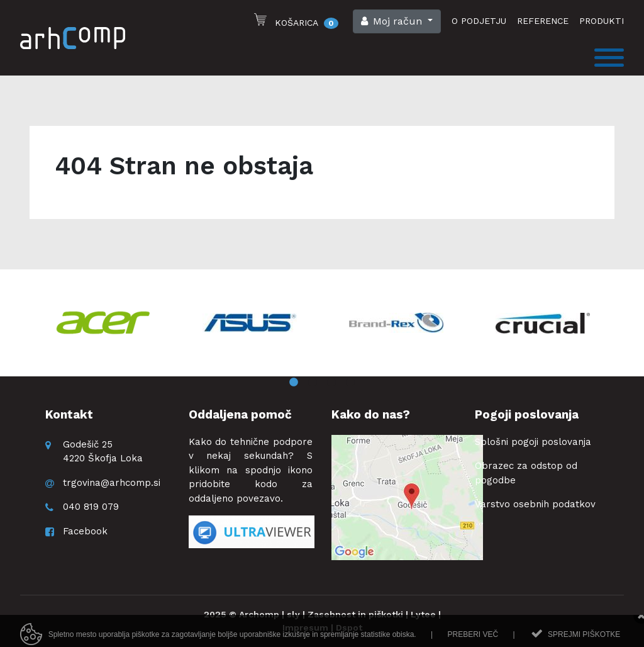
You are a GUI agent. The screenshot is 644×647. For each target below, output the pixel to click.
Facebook (85, 531)
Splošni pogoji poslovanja (533, 442)
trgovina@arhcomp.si (112, 483)
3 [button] (331, 383)
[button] (397, 21)
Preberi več (473, 638)
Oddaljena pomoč (240, 414)
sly (293, 614)
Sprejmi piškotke (584, 638)
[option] (103, 323)
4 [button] (350, 383)
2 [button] (313, 383)
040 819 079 (91, 507)
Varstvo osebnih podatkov (535, 504)
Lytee (423, 614)
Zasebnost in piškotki (355, 614)
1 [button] (294, 383)
